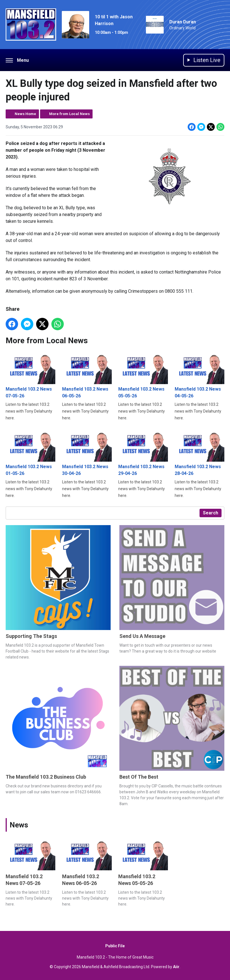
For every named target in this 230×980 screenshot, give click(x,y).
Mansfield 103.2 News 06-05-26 (87, 375)
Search (211, 513)
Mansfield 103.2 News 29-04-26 (143, 452)
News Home (25, 114)
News (19, 825)
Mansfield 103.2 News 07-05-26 (30, 375)
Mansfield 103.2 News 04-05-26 (200, 375)
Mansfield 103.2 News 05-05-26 (143, 375)
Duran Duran (183, 22)
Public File (115, 946)
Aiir (176, 967)
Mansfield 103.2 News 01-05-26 (30, 452)
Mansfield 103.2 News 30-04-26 (87, 452)
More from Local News (69, 114)
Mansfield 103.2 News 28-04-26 (200, 452)
